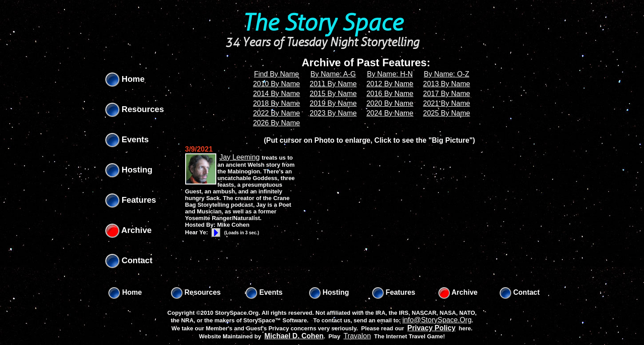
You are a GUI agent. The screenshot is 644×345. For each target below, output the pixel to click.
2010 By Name (277, 84)
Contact (129, 260)
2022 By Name (277, 113)
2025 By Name (447, 113)
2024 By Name (390, 113)
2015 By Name (333, 94)
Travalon (357, 336)
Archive (129, 230)
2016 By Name (390, 94)
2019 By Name (333, 103)
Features (131, 200)
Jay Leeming (240, 157)
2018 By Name (277, 103)
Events (127, 139)
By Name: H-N (390, 74)
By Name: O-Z (446, 74)
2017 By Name (447, 94)
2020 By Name (390, 103)
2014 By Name (277, 94)
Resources (135, 109)
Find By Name (276, 74)
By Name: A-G (333, 74)
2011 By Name (333, 84)
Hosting (129, 170)
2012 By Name (390, 84)
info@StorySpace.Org (437, 320)
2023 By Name (333, 113)
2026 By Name (277, 123)
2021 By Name (447, 103)
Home (125, 79)
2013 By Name (447, 84)
